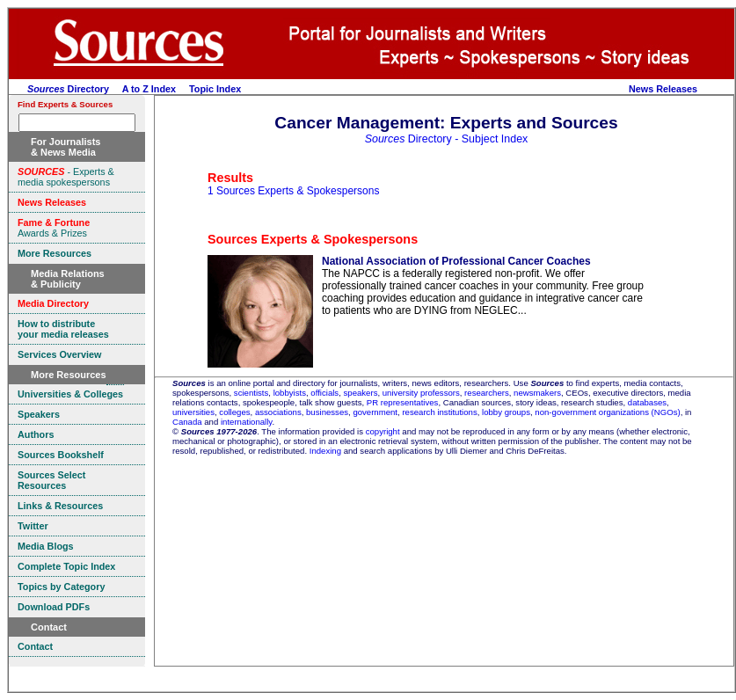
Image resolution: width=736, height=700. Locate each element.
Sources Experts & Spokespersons (313, 239)
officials (324, 393)
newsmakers (537, 393)
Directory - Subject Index (447, 139)
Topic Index (215, 89)
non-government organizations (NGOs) (607, 412)
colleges (234, 412)
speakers (361, 393)
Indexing (325, 451)
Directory (68, 89)
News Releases (663, 89)
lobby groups (506, 412)
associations (278, 412)
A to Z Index (149, 89)
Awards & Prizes (54, 228)
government (375, 412)
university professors (421, 393)
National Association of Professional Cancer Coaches (456, 261)
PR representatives (403, 402)
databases (647, 402)
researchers (487, 393)
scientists (251, 393)
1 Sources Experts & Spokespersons (293, 191)
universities (193, 412)
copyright (383, 431)
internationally (247, 422)
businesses (327, 412)
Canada (187, 422)
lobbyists (290, 393)
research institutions (439, 412)
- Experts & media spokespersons (66, 177)
